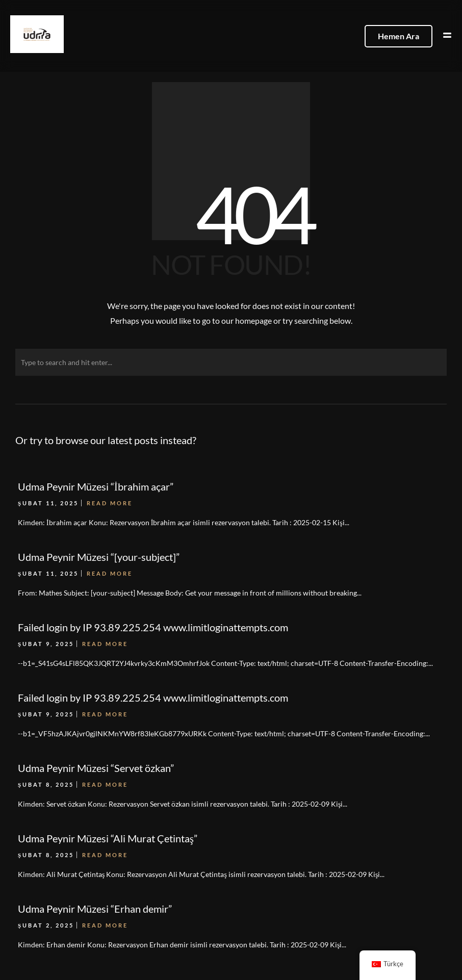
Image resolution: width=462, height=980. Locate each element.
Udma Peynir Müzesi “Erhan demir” (95, 909)
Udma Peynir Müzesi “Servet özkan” (96, 768)
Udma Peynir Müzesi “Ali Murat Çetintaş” (108, 838)
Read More (105, 714)
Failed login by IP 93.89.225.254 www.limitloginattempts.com (153, 698)
